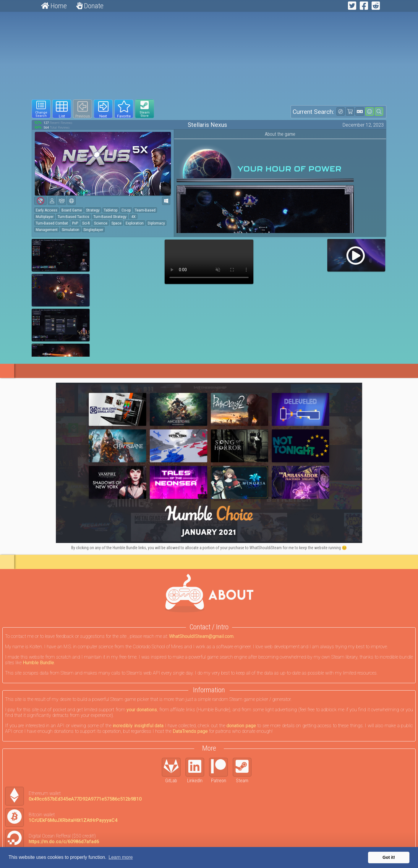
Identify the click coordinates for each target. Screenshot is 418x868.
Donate (90, 6)
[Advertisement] (209, 56)
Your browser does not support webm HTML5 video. (209, 262)
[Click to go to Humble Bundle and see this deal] (209, 463)
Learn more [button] (121, 857)
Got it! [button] (389, 857)
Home (54, 6)
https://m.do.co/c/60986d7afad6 (64, 842)
